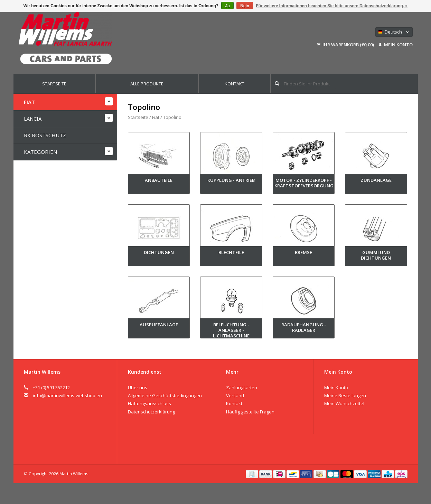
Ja (227, 6)
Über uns (138, 388)
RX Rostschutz (45, 135)
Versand (235, 395)
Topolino (172, 117)
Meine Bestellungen (345, 395)
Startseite (54, 84)
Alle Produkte (147, 84)
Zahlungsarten (242, 388)
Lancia (33, 119)
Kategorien (40, 152)
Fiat (29, 102)
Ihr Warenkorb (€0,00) (346, 45)
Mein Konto (396, 45)
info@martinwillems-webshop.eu (67, 395)
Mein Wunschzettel (344, 403)
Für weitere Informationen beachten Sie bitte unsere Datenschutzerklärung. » (332, 6)
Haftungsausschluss (149, 403)
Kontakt (235, 84)
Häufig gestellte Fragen (250, 412)
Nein (245, 6)
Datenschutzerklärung (151, 412)
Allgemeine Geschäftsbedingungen (165, 395)
